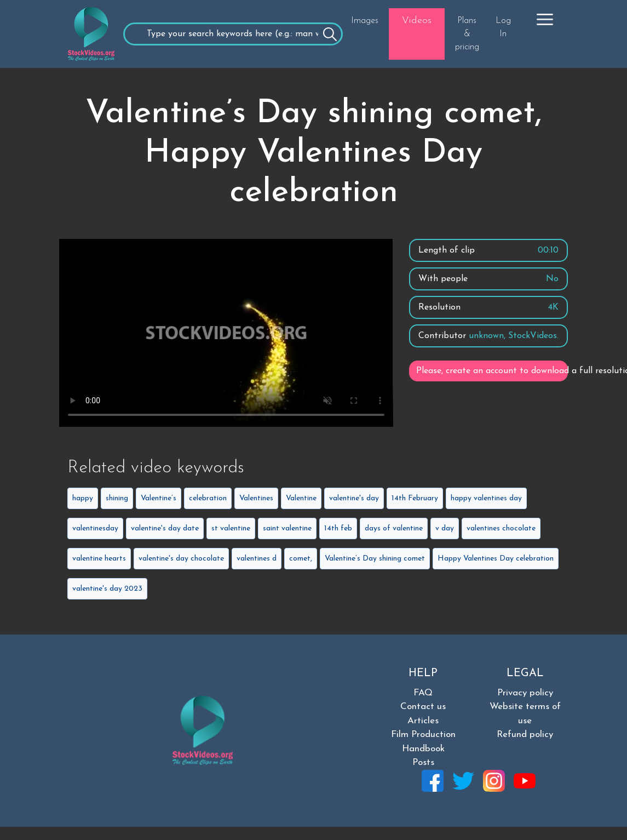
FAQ (423, 693)
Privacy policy (525, 693)
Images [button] (365, 21)
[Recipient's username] (233, 34)
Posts (423, 762)
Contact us (423, 707)
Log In (503, 27)
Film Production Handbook (423, 742)
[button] (545, 19)
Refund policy (525, 735)
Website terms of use (525, 714)
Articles (423, 721)
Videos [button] (417, 21)
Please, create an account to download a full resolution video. (492, 371)
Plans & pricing (467, 34)
